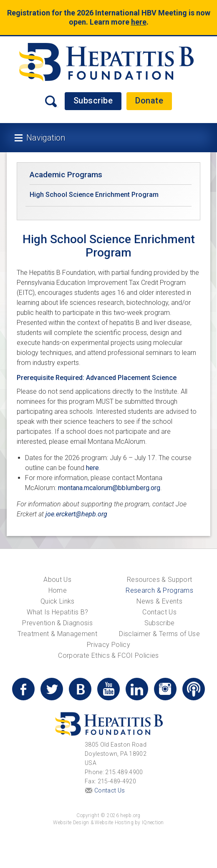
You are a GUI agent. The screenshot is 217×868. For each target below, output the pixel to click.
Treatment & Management (57, 634)
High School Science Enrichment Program (94, 195)
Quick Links (58, 601)
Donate (149, 101)
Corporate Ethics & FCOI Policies (108, 655)
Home (58, 590)
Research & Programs (159, 590)
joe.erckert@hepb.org (76, 514)
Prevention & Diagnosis (57, 623)
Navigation (46, 138)
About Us (57, 580)
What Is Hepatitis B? (57, 612)
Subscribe (93, 101)
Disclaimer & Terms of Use (159, 634)
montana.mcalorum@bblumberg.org (109, 488)
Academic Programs (66, 175)
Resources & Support (160, 580)
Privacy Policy (108, 645)
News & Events (159, 601)
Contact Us (159, 612)
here (139, 22)
